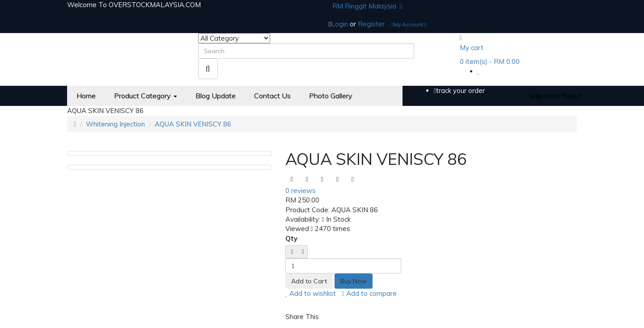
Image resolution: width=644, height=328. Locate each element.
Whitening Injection (115, 124)
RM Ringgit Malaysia (367, 6)
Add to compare (369, 293)
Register (371, 24)
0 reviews (301, 191)
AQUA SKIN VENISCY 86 (193, 124)
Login (340, 24)
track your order (459, 90)
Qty (291, 238)
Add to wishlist (311, 293)
